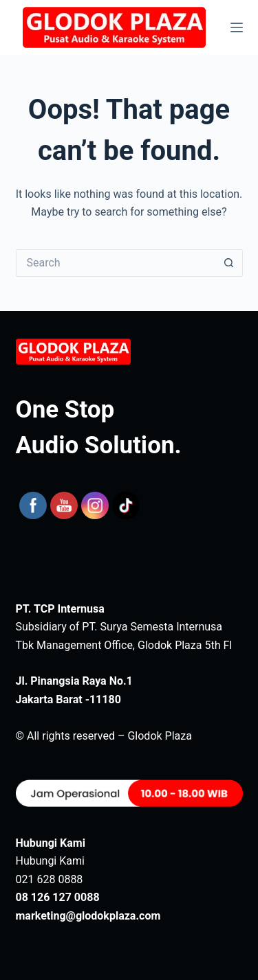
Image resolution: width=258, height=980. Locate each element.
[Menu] (237, 27)
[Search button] (229, 263)
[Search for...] (116, 263)
